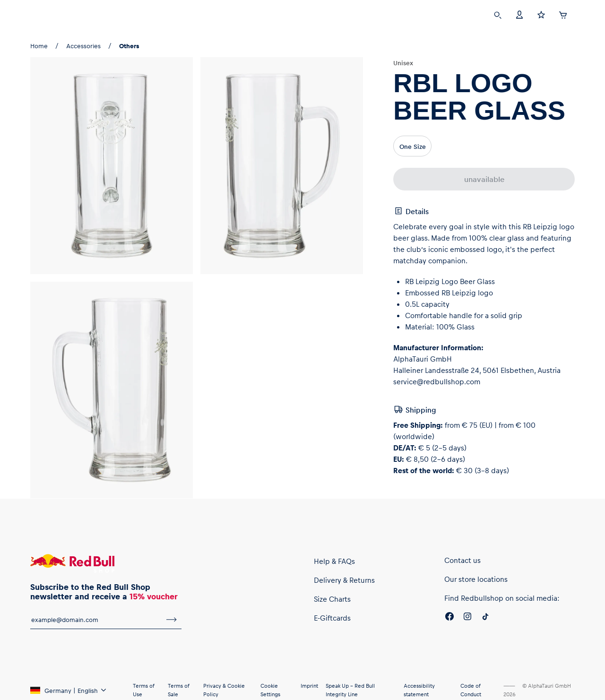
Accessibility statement (419, 690)
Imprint (309, 686)
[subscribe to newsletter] (172, 620)
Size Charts (332, 599)
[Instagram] (467, 618)
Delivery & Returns (344, 580)
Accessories (83, 46)
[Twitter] (485, 618)
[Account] (519, 14)
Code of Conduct (471, 690)
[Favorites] (541, 14)
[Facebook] (449, 618)
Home (39, 46)
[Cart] (563, 14)
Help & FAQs (334, 561)
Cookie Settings (270, 690)
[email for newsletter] (96, 620)
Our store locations (476, 579)
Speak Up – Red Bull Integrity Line (350, 690)
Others (129, 46)
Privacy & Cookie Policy (224, 690)
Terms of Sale (178, 690)
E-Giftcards (332, 618)
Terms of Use (143, 690)
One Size (413, 146)
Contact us (462, 560)
